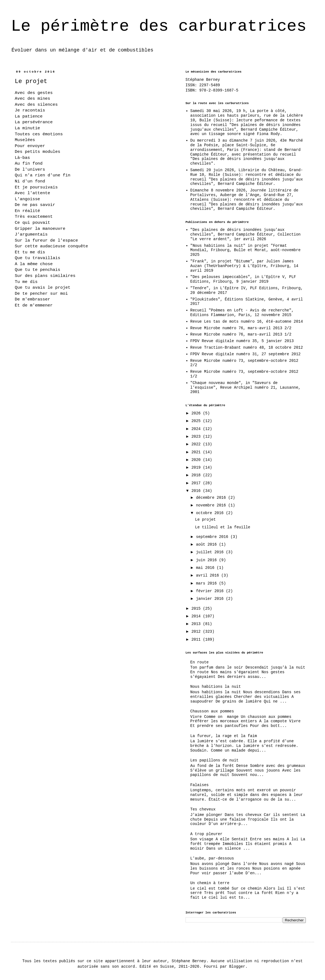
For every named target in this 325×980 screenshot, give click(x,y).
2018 (197, 475)
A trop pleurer (207, 834)
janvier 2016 (211, 599)
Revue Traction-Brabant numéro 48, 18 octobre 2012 (247, 348)
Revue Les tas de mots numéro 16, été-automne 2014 (247, 322)
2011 (197, 640)
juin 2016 (207, 560)
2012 (197, 632)
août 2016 (207, 545)
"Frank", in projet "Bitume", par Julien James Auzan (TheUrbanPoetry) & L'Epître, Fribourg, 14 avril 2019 (244, 266)
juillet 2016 (211, 552)
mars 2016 (207, 583)
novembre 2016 (212, 505)
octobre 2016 (211, 513)
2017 (197, 483)
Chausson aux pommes (212, 711)
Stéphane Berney (203, 80)
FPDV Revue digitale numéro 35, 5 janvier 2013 (242, 341)
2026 (197, 413)
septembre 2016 (213, 537)
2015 (197, 609)
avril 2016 (208, 575)
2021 (197, 452)
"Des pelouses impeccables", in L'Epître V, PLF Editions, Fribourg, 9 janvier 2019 (243, 279)
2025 (197, 421)
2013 (197, 624)
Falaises (200, 785)
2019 (197, 468)
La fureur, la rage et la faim (224, 736)
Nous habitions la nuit (216, 687)
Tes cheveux (203, 809)
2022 (197, 444)
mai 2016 (206, 568)
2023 (197, 437)
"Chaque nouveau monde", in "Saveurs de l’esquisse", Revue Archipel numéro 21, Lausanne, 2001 (246, 388)
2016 (197, 491)
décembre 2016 (212, 498)
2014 (197, 616)
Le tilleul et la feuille (223, 527)
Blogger (237, 967)
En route (200, 662)
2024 (197, 429)
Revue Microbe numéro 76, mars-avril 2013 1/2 (241, 334)
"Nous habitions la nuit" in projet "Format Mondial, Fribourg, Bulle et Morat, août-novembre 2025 (246, 250)
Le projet (205, 520)
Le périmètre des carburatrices (159, 26)
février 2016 (211, 591)
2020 (197, 460)
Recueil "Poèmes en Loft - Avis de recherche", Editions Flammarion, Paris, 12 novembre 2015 (242, 313)
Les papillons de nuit (214, 760)
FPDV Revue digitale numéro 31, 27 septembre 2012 (246, 354)
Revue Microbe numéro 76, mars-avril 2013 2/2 (241, 328)
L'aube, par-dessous (212, 858)
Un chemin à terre (210, 883)
